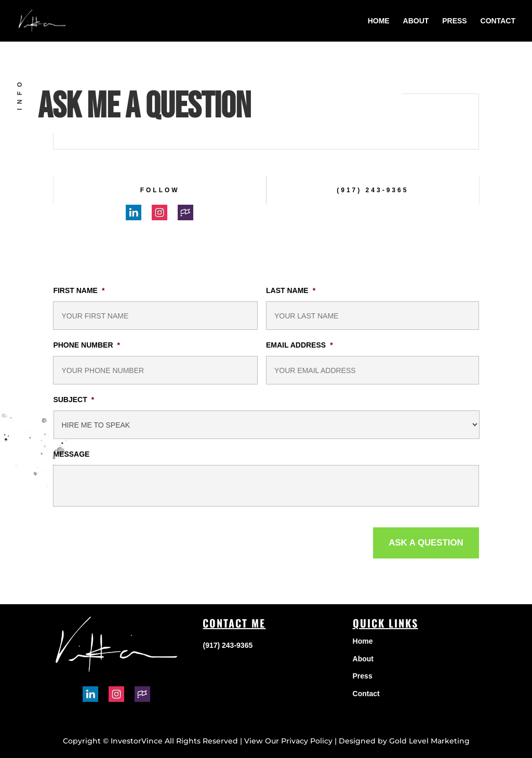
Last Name (291, 290)
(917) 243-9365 (373, 190)
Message (71, 454)
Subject (74, 400)
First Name (79, 290)
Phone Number (87, 345)
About (416, 21)
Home (379, 21)
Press (454, 21)
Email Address (300, 345)
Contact (498, 21)
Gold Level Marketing (429, 741)
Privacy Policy (307, 741)
